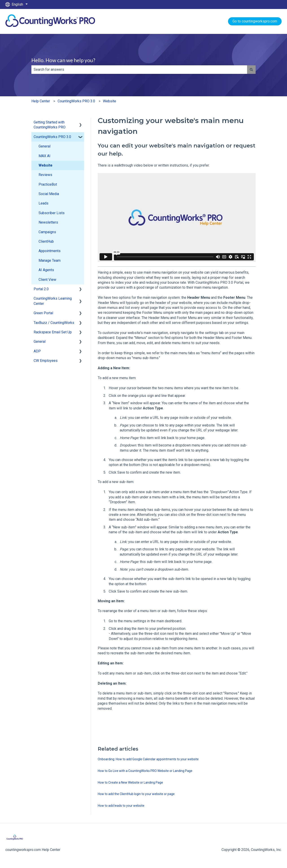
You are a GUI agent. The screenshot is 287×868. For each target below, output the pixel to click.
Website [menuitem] (46, 165)
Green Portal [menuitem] (43, 313)
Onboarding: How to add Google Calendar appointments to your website (148, 759)
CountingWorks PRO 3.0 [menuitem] (52, 137)
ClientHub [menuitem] (46, 241)
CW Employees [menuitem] (46, 361)
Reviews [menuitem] (45, 175)
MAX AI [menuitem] (45, 156)
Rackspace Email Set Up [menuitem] (53, 332)
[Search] (251, 70)
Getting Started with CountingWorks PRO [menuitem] (50, 125)
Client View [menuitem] (47, 280)
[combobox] (139, 70)
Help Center (41, 101)
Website (110, 101)
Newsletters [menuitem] (48, 222)
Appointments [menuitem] (50, 251)
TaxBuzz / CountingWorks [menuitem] (54, 323)
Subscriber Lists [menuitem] (52, 213)
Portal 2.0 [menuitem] (41, 289)
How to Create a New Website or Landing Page (130, 782)
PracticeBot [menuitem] (48, 184)
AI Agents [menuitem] (46, 270)
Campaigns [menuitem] (47, 232)
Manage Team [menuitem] (50, 260)
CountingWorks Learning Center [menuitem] (53, 301)
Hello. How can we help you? (63, 60)
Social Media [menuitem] (49, 194)
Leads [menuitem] (43, 203)
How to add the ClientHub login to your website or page (136, 794)
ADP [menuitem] (37, 351)
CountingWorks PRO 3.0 (76, 101)
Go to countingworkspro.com (255, 21)
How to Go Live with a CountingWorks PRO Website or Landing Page (145, 771)
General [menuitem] (45, 146)
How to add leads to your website (121, 806)
